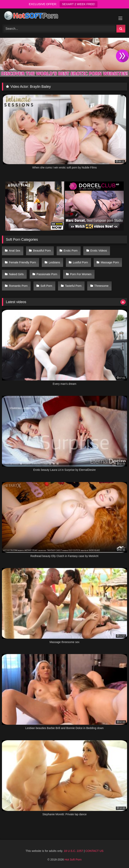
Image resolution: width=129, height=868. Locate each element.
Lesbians (55, 262)
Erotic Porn (70, 251)
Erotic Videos (99, 251)
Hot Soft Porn (73, 860)
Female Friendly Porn (23, 262)
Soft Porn (46, 286)
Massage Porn (110, 262)
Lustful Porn (80, 262)
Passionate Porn (47, 274)
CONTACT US (94, 851)
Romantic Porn (18, 286)
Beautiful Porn (42, 251)
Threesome (101, 286)
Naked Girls (16, 274)
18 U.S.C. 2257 (73, 851)
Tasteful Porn (73, 286)
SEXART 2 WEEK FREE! (79, 4)
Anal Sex (15, 251)
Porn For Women (81, 274)
